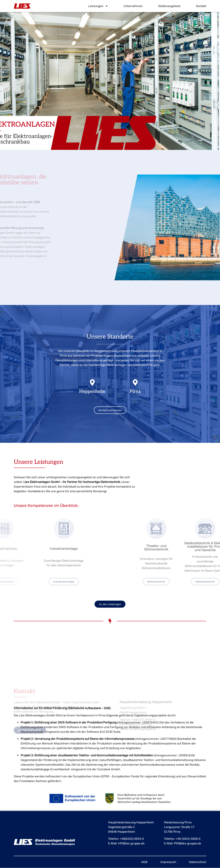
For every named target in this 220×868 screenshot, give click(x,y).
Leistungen (98, 6)
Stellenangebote (169, 6)
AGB (144, 862)
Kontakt (201, 6)
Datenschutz (198, 862)
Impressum (168, 862)
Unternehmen (133, 6)
